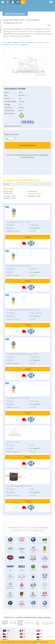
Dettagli (28, 237)
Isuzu (5, 42)
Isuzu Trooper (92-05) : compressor (33, 42)
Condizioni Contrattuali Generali (26, 617)
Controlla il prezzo (27, 145)
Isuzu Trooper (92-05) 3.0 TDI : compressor (26, 43)
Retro (49, 22)
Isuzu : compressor (14, 42)
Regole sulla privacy (44, 617)
